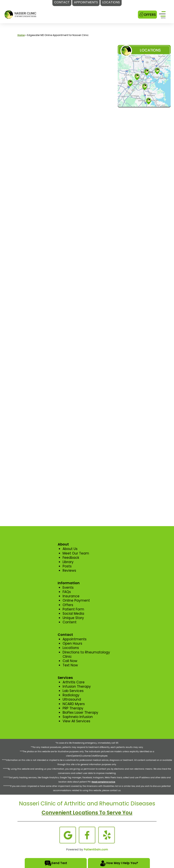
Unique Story (73, 618)
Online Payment (76, 600)
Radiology (71, 695)
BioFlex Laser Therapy (80, 713)
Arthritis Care (74, 682)
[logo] (20, 14)
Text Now (70, 665)
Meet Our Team (76, 553)
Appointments (75, 639)
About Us (70, 549)
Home (21, 35)
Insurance (71, 596)
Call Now (70, 661)
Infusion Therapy (77, 686)
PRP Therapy (73, 708)
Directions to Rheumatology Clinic (86, 654)
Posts (67, 566)
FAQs (67, 592)
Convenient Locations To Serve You (87, 813)
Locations (71, 648)
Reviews (69, 571)
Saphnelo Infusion (78, 717)
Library (68, 562)
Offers (68, 605)
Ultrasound (72, 699)
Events (68, 588)
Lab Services (73, 691)
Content (70, 622)
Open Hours (72, 643)
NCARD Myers (74, 704)
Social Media (73, 614)
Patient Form (73, 609)
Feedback (71, 558)
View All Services (76, 721)
